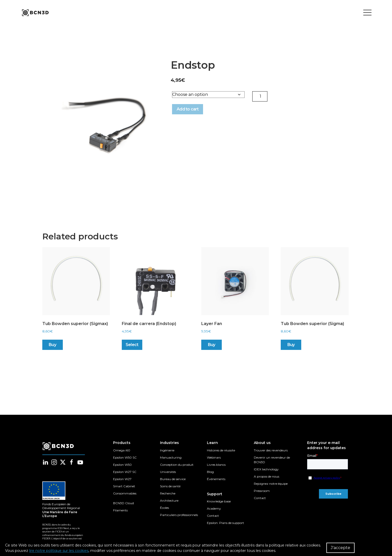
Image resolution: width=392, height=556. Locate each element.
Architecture (169, 501)
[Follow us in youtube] (80, 462)
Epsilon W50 (122, 465)
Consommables (125, 493)
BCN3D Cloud (123, 503)
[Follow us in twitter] (63, 462)
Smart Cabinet (124, 486)
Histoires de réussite (221, 450)
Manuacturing (171, 457)
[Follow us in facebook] (72, 462)
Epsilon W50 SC (125, 457)
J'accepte (340, 548)
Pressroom (262, 491)
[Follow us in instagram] (54, 462)
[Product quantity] (261, 97)
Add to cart (185, 110)
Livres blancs (216, 465)
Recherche (168, 493)
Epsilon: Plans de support (225, 523)
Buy (52, 347)
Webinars (214, 457)
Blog (210, 472)
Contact (213, 516)
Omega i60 (122, 450)
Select (132, 347)
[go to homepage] (35, 13)
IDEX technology (266, 469)
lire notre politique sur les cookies (59, 551)
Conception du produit (177, 465)
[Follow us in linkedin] (45, 462)
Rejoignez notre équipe (271, 484)
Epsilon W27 (122, 479)
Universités (168, 472)
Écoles (164, 508)
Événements (216, 479)
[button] (106, 123)
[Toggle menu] (367, 13)
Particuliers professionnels (179, 515)
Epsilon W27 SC (125, 472)
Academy (214, 508)
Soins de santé (170, 486)
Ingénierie (167, 450)
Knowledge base (219, 501)
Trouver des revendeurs (271, 450)
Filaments (120, 510)
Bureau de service (173, 479)
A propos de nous (267, 476)
